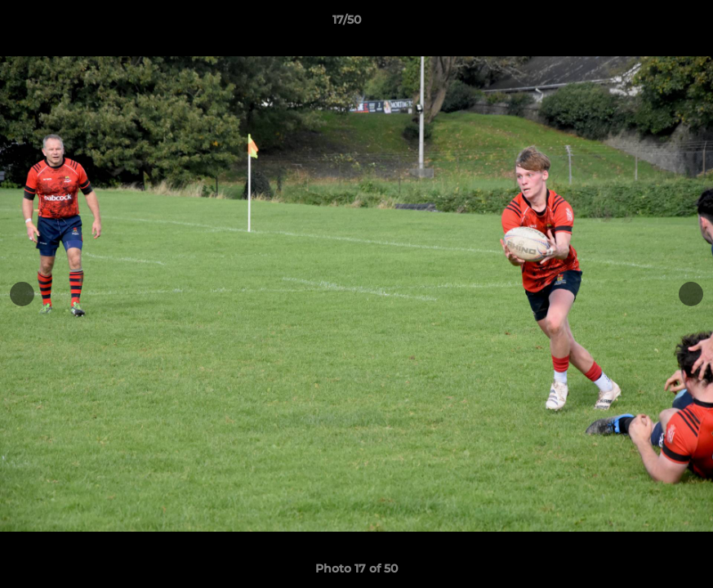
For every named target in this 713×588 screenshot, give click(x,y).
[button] (644, 24)
